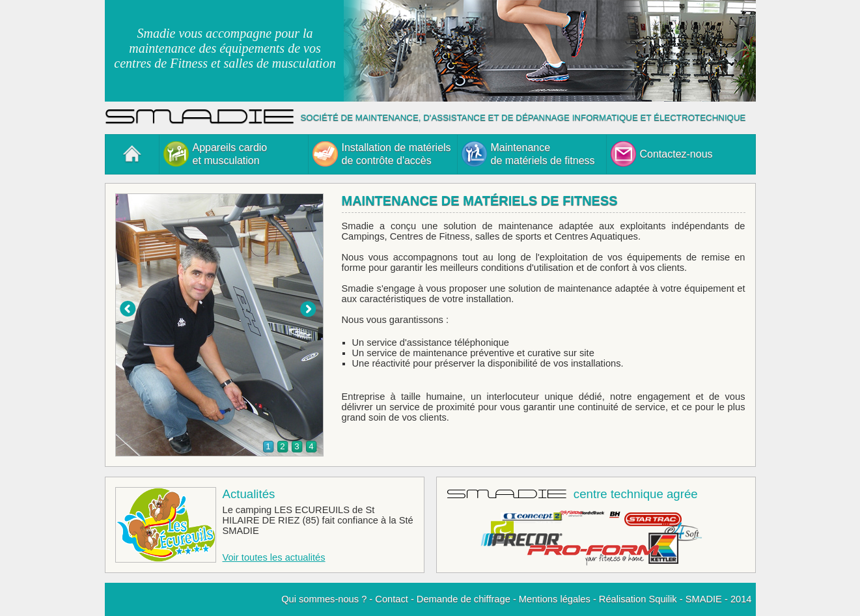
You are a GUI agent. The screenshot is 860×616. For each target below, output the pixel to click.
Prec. (128, 309)
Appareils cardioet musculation (215, 154)
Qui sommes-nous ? (324, 599)
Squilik (662, 599)
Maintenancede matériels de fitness (528, 154)
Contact (392, 599)
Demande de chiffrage (464, 599)
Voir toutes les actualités (274, 557)
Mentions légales (555, 599)
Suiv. (308, 309)
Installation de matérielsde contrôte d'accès (382, 154)
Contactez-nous (662, 154)
